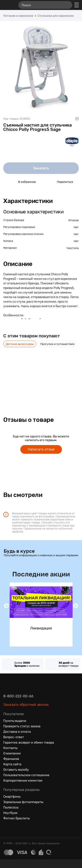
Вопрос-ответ (14, 737)
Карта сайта (12, 764)
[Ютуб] (23, 829)
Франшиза (11, 759)
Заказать (41, 168)
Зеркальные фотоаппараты (23, 802)
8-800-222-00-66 (18, 696)
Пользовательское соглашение (26, 775)
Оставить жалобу (16, 770)
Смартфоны (12, 797)
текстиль (72, 248)
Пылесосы (11, 808)
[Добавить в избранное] (11, 182)
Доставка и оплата (17, 732)
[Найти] (67, 5)
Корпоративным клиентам (23, 781)
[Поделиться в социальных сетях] (49, 182)
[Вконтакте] (7, 829)
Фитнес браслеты (17, 818)
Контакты (10, 748)
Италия (74, 220)
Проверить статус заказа (22, 726)
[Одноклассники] (15, 829)
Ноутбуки (10, 813)
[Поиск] (45, 5)
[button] (6, 606)
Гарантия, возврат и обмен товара (29, 743)
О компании (12, 753)
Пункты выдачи (15, 721)
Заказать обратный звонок (26, 705)
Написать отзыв (41, 449)
